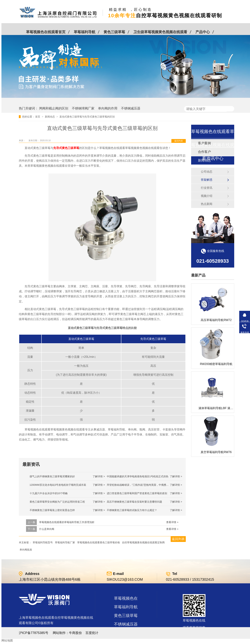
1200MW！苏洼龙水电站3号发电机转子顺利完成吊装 (58, 485)
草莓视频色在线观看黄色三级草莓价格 (99, 542)
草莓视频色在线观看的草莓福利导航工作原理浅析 (67, 522)
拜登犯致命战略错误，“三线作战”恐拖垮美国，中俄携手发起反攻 (143, 485)
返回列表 (179, 141)
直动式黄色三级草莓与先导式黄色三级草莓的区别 (87, 117)
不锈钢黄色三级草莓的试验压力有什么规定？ (132, 510)
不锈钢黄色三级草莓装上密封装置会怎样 (52, 510)
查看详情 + (172, 522)
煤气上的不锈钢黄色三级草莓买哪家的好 (52, 476)
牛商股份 (75, 633)
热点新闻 (207, 204)
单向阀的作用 (108, 108)
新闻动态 (50, 117)
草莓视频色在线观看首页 (46, 32)
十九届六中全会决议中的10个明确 (49, 493)
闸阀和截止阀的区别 (54, 108)
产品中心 (203, 32)
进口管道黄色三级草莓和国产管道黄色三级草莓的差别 (137, 493)
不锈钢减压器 (131, 108)
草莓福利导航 (85, 32)
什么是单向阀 (47, 529)
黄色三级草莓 (114, 32)
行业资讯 (207, 188)
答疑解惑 (207, 180)
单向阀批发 (26, 550)
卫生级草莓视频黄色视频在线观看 (160, 32)
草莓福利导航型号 (43, 542)
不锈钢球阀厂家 (83, 108)
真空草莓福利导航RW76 (216, 452)
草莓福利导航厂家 (65, 542)
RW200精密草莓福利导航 (216, 364)
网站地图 (7, 641)
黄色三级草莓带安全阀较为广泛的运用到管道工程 (57, 502)
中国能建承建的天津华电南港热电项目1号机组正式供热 (138, 476)
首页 (38, 117)
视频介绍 (207, 196)
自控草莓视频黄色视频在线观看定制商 (143, 542)
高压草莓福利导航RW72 (216, 320)
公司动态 (207, 172)
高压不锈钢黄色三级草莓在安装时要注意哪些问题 (134, 502)
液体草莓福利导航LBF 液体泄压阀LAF (223, 408)
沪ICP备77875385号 (34, 633)
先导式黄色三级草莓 (66, 148)
